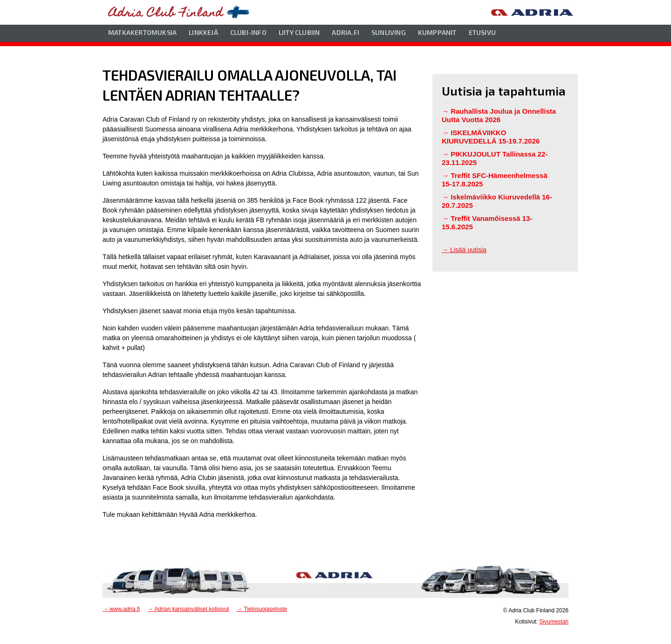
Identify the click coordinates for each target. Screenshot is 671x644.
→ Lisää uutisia (464, 250)
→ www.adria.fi (121, 609)
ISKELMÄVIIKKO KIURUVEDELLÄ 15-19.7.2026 (491, 137)
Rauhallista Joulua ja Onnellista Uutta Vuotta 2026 (499, 115)
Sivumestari (554, 622)
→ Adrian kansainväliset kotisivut (188, 609)
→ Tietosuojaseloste (262, 609)
